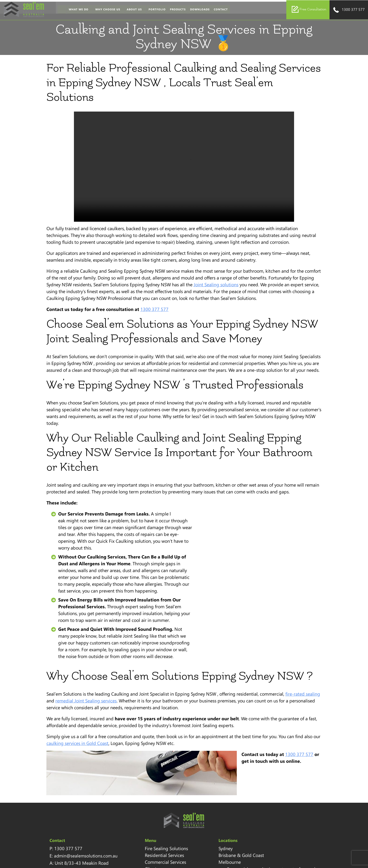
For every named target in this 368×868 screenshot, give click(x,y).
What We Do (76, 10)
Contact (218, 10)
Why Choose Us (105, 10)
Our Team (140, 798)
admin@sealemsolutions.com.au (83, 778)
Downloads (197, 10)
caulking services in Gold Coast (74, 665)
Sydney (198, 770)
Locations (140, 811)
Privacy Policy (144, 832)
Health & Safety (146, 825)
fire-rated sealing (299, 616)
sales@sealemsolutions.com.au (279, 783)
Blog (135, 838)
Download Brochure (267, 795)
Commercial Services (151, 784)
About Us (132, 10)
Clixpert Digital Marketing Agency (296, 856)
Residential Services (150, 777)
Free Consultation (309, 10)
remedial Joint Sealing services (83, 622)
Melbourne (202, 791)
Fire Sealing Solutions (152, 770)
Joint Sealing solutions (197, 272)
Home (59, 10)
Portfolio (154, 10)
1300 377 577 (349, 10)
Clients (137, 791)
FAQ (135, 845)
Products (175, 10)
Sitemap (139, 818)
